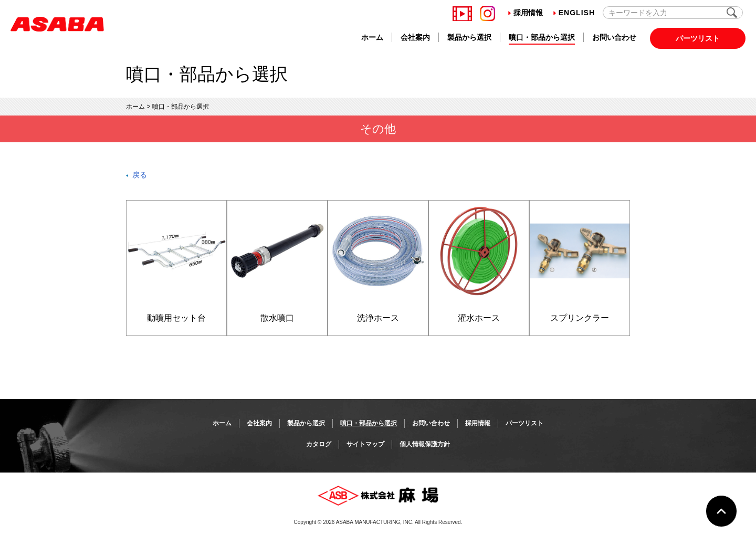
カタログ (319, 444)
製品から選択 (469, 37)
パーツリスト (698, 38)
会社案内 (415, 37)
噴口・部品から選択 (542, 37)
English (574, 13)
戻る (140, 175)
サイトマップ (365, 444)
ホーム (372, 37)
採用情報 (526, 13)
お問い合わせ (614, 37)
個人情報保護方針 (425, 444)
